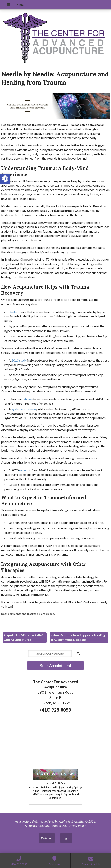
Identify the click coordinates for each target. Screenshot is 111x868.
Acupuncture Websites (29, 821)
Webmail (47, 838)
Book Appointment (55, 666)
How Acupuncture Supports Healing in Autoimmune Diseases (78, 637)
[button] (5, 179)
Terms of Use (58, 826)
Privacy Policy (77, 826)
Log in (66, 838)
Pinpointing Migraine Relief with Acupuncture (23, 637)
